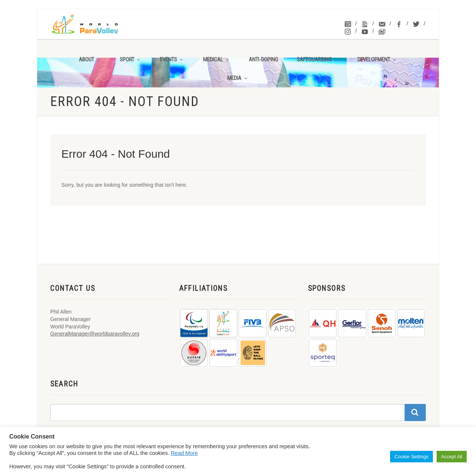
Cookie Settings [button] (411, 457)
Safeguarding (318, 60)
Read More (185, 453)
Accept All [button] (452, 457)
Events (172, 60)
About (90, 60)
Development (377, 60)
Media (238, 78)
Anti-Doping (263, 60)
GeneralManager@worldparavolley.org (95, 334)
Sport (131, 60)
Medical (217, 60)
